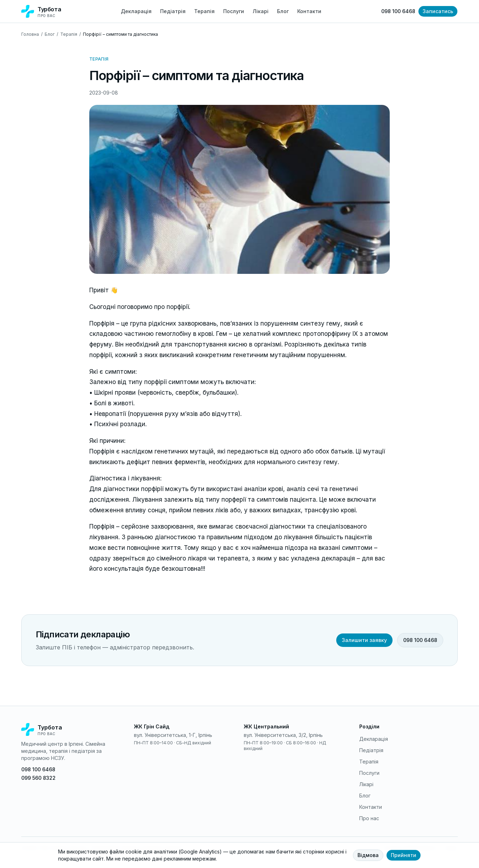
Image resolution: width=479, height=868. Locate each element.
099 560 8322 (38, 778)
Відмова (368, 855)
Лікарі (261, 11)
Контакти (309, 11)
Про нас (369, 818)
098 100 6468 (398, 11)
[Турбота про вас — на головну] (41, 12)
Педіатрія (173, 11)
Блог (283, 11)
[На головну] (71, 730)
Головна (30, 34)
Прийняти (404, 855)
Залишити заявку (364, 640)
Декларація (136, 11)
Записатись (438, 11)
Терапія (204, 11)
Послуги (234, 11)
